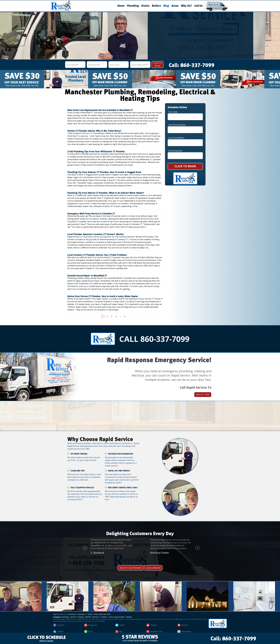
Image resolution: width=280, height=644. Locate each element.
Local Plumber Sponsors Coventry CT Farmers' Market (95, 234)
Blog (166, 6)
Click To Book (157, 64)
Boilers (156, 6)
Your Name (72, 65)
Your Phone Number (178, 125)
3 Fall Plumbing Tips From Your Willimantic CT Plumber (96, 152)
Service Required (139, 65)
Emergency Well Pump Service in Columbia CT (91, 214)
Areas (175, 6)
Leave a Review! (153, 568)
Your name (174, 112)
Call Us (198, 6)
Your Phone (94, 65)
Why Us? (186, 6)
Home (121, 6)
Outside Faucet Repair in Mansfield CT (87, 276)
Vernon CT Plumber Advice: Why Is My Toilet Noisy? (94, 131)
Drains (145, 6)
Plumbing (133, 6)
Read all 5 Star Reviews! (131, 568)
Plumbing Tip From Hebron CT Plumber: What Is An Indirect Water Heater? (106, 193)
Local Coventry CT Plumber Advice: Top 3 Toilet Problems (97, 255)
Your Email (115, 65)
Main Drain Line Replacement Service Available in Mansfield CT (100, 110)
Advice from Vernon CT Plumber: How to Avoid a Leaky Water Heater (103, 296)
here (107, 499)
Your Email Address (176, 138)
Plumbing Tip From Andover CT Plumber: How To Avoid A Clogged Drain (104, 172)
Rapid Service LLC (60, 614)
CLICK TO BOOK (185, 166)
